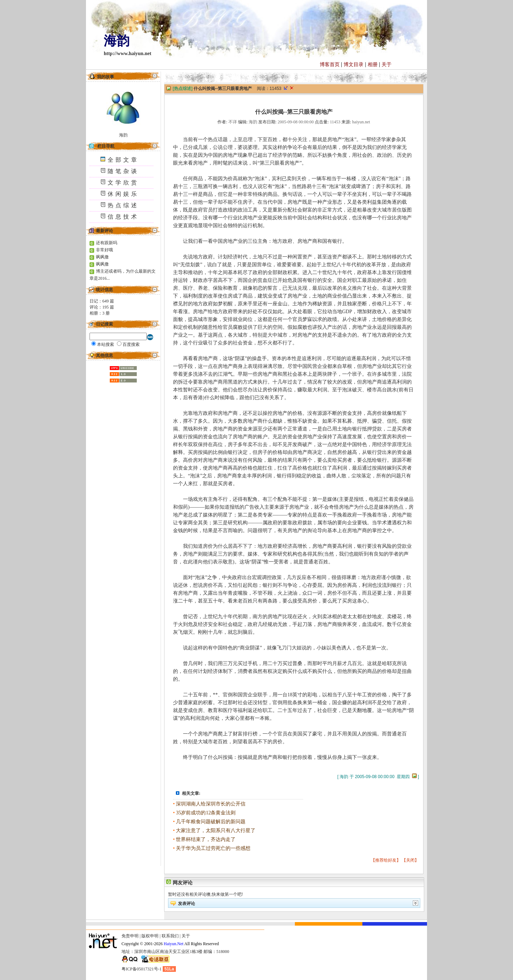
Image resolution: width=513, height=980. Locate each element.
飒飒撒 (102, 257)
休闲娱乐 (120, 194)
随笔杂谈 (120, 171)
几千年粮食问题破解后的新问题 (211, 822)
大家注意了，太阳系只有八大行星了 (216, 831)
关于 (387, 64)
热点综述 (120, 205)
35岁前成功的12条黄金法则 (206, 813)
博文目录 (353, 64)
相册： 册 (100, 313)
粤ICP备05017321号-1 (142, 969)
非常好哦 (104, 250)
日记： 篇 (102, 301)
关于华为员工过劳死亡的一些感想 (213, 848)
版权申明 (150, 936)
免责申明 (130, 936)
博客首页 (330, 64)
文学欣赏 (120, 183)
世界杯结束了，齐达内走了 (206, 839)
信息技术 (120, 217)
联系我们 (170, 936)
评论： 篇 (102, 307)
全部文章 (120, 160)
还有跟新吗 (107, 243)
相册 (373, 64)
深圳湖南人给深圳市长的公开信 (211, 804)
